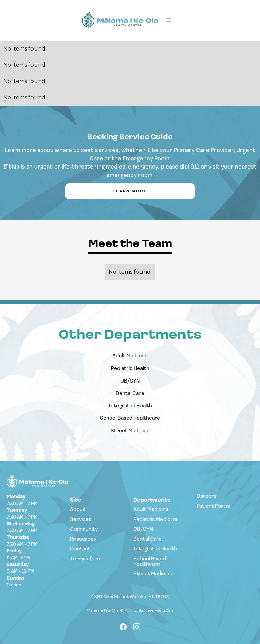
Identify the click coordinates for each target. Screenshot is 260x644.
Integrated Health (130, 406)
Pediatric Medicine (155, 520)
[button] (168, 20)
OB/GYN (130, 381)
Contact (80, 549)
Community (84, 529)
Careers (207, 496)
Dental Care (130, 394)
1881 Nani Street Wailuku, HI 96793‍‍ (130, 598)
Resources (83, 539)
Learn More (130, 191)
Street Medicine (130, 431)
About (78, 510)
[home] (120, 20)
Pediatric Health (130, 369)
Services (81, 520)
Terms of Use (86, 559)
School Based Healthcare (130, 418)
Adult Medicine (130, 356)
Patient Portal (213, 506)
